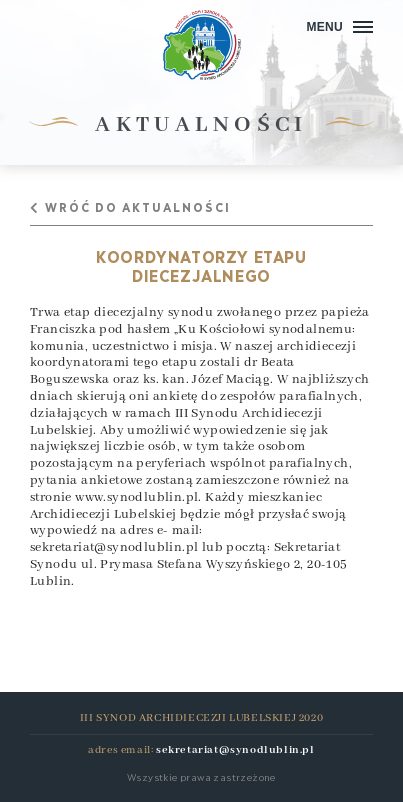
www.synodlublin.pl (136, 497)
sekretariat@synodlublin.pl (114, 547)
